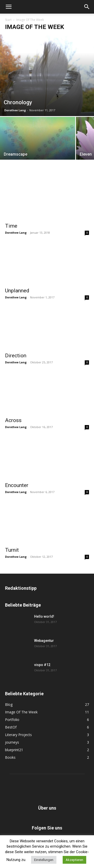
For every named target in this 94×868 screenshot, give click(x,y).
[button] (9, 7)
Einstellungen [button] (44, 860)
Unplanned (17, 291)
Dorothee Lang (15, 110)
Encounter (17, 485)
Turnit (12, 550)
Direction (16, 356)
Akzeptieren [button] (74, 860)
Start (8, 20)
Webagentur (44, 641)
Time (11, 226)
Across (13, 420)
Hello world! (44, 616)
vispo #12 (42, 665)
